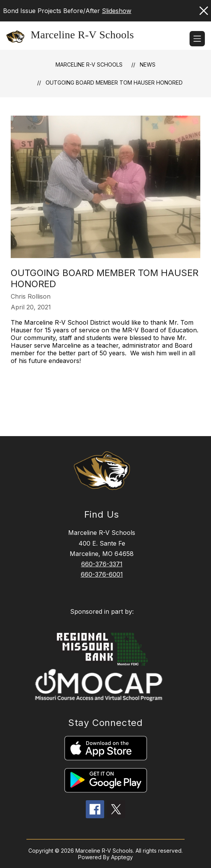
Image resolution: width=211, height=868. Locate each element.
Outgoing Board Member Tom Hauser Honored (114, 83)
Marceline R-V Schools (89, 65)
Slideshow (117, 11)
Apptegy (122, 857)
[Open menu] (197, 39)
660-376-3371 (102, 564)
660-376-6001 (102, 574)
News (148, 65)
